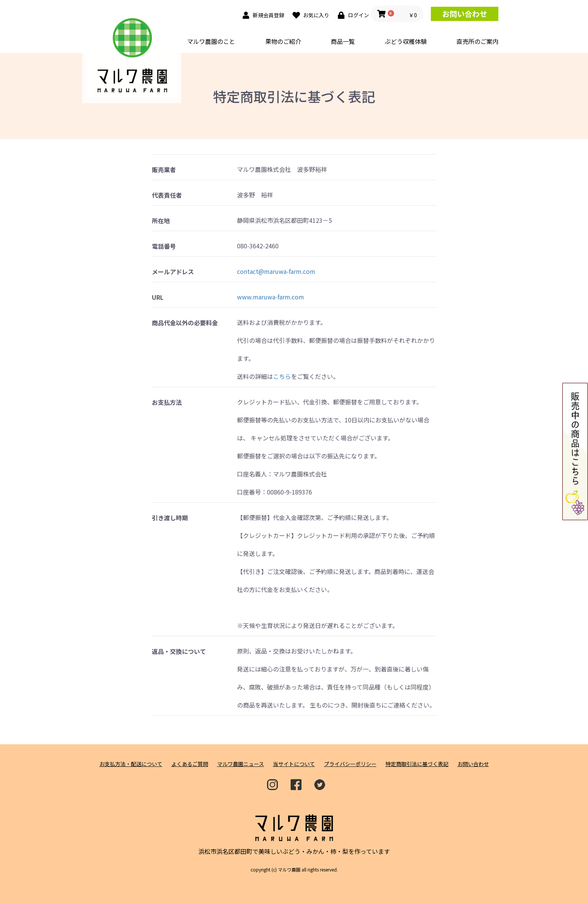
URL (158, 297)
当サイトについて (294, 764)
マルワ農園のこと (211, 41)
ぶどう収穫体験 (406, 41)
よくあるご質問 (190, 764)
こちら (282, 376)
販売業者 (164, 170)
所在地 (161, 221)
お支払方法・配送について (131, 764)
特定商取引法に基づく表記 (417, 764)
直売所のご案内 (477, 41)
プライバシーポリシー (350, 764)
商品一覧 (343, 41)
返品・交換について (179, 651)
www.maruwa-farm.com (271, 297)
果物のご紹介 (283, 41)
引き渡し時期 (170, 518)
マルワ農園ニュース (241, 764)
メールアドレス (173, 272)
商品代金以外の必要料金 (185, 323)
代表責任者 (167, 195)
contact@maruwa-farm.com (276, 271)
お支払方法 (167, 402)
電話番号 (164, 246)
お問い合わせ (465, 14)
